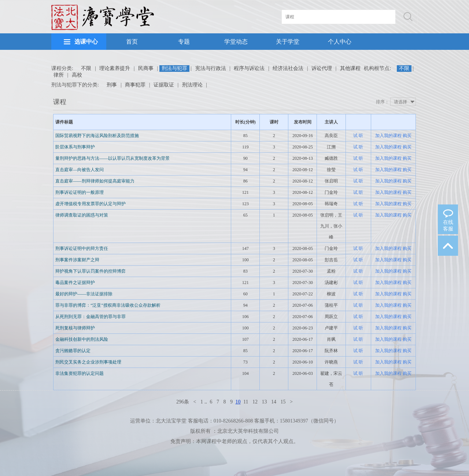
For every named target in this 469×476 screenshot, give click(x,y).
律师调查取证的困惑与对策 (82, 215)
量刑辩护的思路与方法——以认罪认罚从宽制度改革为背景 (112, 158)
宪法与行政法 (211, 68)
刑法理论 (192, 85)
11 (246, 402)
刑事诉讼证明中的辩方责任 (82, 248)
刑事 (112, 85)
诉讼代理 (322, 68)
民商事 (146, 68)
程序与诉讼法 (249, 68)
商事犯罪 (135, 85)
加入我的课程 (388, 136)
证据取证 (164, 85)
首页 (132, 42)
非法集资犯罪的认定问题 (80, 373)
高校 (77, 75)
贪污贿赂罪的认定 (73, 351)
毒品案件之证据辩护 (75, 283)
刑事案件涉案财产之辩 (77, 260)
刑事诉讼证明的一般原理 (80, 192)
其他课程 (350, 68)
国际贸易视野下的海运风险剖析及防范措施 (97, 136)
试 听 (358, 136)
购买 (407, 136)
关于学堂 (288, 42)
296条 (183, 402)
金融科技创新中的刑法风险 (82, 339)
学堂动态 (236, 42)
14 (274, 402)
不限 (86, 68)
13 (264, 402)
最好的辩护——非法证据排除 (84, 294)
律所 (59, 75)
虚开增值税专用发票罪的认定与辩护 (91, 204)
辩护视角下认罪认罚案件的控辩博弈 (91, 271)
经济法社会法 (288, 68)
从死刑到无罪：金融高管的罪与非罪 (91, 317)
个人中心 (340, 42)
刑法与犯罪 (174, 68)
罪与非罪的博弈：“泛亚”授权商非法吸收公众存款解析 (108, 305)
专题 (184, 42)
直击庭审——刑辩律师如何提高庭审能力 (95, 181)
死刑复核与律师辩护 (75, 328)
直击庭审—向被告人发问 (80, 170)
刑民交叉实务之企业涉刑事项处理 (88, 362)
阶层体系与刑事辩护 (75, 147)
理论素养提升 (115, 68)
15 (283, 402)
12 (255, 402)
